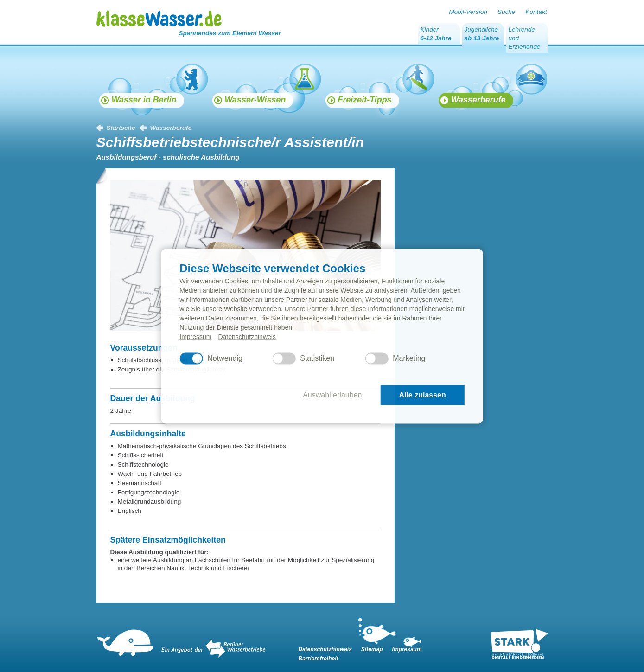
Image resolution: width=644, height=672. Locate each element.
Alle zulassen (422, 395)
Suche (507, 12)
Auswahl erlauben (332, 395)
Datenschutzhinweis (247, 336)
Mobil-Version (468, 12)
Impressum (195, 336)
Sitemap (372, 649)
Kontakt (536, 12)
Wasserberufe (171, 128)
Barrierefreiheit (319, 659)
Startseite (121, 128)
